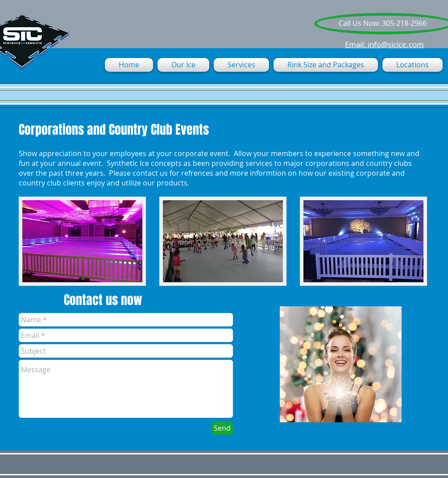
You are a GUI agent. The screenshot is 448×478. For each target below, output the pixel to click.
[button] (241, 65)
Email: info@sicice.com (384, 44)
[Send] (222, 428)
